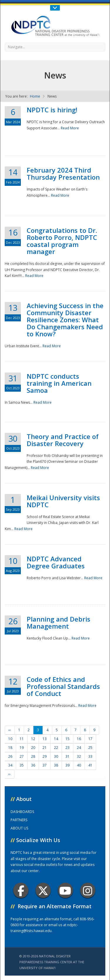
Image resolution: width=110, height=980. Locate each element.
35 (22, 765)
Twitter (43, 890)
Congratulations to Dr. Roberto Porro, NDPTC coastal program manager (62, 241)
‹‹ (10, 730)
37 (45, 765)
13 (45, 739)
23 (67, 748)
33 (90, 756)
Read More (70, 128)
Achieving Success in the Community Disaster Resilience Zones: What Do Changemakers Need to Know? (65, 320)
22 (56, 748)
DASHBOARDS (22, 812)
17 (90, 739)
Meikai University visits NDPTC (63, 501)
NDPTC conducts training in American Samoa (59, 383)
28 (33, 756)
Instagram (88, 890)
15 (67, 739)
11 (22, 739)
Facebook (21, 890)
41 (90, 765)
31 (67, 756)
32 (79, 756)
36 (33, 765)
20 (33, 748)
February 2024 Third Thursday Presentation (63, 173)
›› (9, 774)
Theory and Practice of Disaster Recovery (63, 440)
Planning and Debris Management (59, 622)
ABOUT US (19, 828)
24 (79, 748)
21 (45, 748)
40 (79, 765)
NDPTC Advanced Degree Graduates (56, 562)
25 (90, 748)
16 (79, 739)
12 (33, 739)
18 (10, 748)
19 (22, 748)
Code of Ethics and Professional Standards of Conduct (63, 686)
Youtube (65, 890)
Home (35, 96)
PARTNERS (19, 820)
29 (45, 756)
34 (10, 765)
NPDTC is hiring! (52, 110)
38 (56, 765)
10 (10, 739)
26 (10, 756)
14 (56, 739)
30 (56, 756)
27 (22, 756)
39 (67, 765)
